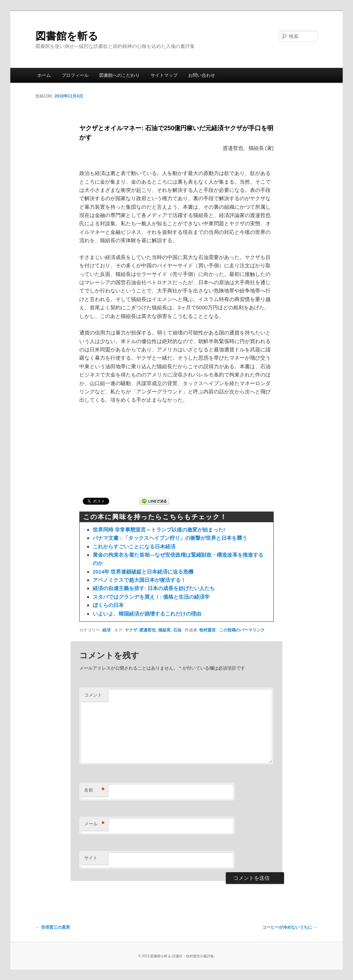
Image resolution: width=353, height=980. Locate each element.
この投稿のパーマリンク (242, 630)
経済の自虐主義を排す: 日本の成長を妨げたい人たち (154, 588)
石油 (177, 630)
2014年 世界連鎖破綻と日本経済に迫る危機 (143, 572)
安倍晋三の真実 (53, 927)
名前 (94, 790)
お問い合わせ (202, 75)
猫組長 (164, 630)
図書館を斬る (67, 36)
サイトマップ (164, 75)
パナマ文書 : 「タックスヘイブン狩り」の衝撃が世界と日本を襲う (170, 538)
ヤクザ (131, 630)
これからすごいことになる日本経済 (134, 546)
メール (94, 824)
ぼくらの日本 (108, 605)
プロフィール (75, 75)
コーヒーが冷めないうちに (290, 927)
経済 (107, 630)
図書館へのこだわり (119, 75)
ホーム (44, 75)
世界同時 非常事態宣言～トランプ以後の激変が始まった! (159, 530)
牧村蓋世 (208, 630)
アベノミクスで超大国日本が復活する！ (139, 580)
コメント (93, 695)
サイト (91, 858)
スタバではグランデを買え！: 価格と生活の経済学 (151, 597)
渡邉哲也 (148, 630)
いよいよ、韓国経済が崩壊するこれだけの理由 (147, 614)
